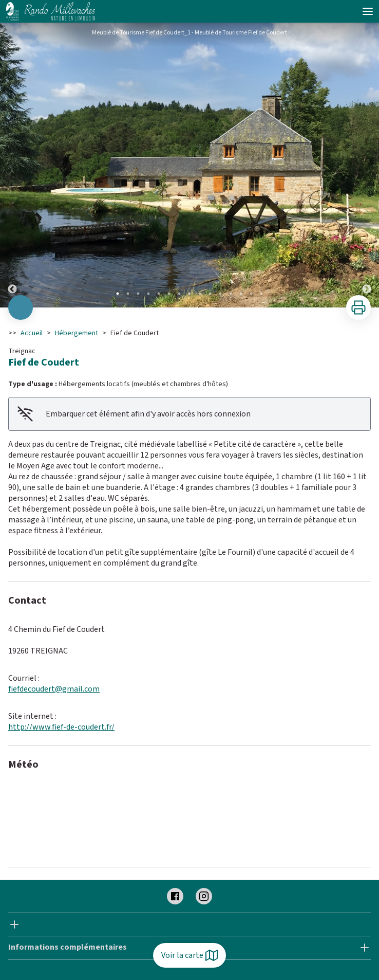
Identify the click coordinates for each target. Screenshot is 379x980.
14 (251, 294)
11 (220, 294)
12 (231, 294)
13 (241, 294)
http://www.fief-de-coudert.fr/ (61, 727)
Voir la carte (189, 955)
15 (261, 294)
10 (210, 294)
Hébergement (77, 333)
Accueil (32, 333)
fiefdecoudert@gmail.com (54, 689)
